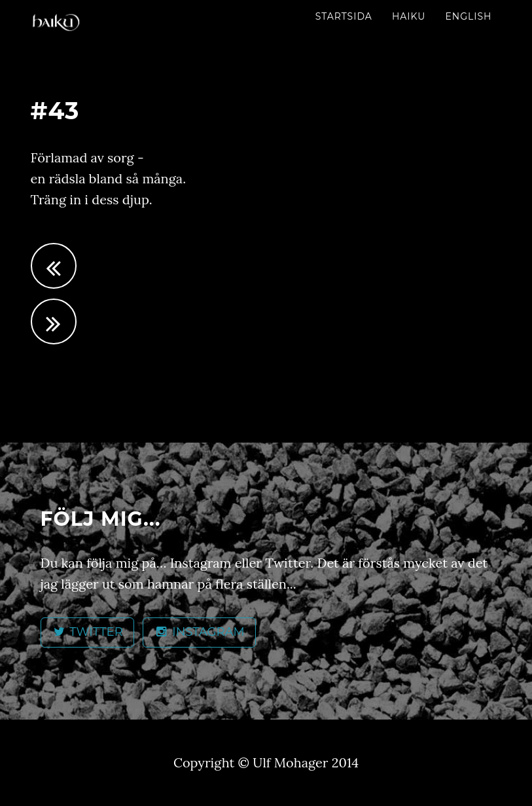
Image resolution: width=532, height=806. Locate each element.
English (468, 16)
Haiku (409, 16)
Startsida (344, 16)
